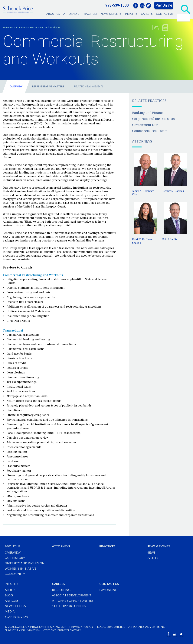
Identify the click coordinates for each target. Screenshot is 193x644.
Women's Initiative (20, 568)
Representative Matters (48, 86)
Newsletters (15, 606)
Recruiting (61, 590)
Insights (131, 14)
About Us (53, 14)
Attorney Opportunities (73, 600)
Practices (90, 14)
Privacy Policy (81, 627)
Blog (9, 595)
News (151, 552)
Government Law (145, 125)
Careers (147, 14)
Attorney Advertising (147, 627)
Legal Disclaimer (111, 627)
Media (10, 611)
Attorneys (71, 14)
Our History (15, 558)
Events (152, 558)
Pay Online (164, 5)
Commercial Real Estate (150, 131)
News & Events (111, 14)
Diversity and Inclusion (25, 563)
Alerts (10, 590)
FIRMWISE (64, 630)
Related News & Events (89, 86)
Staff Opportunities (69, 606)
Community (15, 574)
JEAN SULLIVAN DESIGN (28, 630)
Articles (12, 600)
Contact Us (165, 14)
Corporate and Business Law (154, 119)
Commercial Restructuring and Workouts (38, 27)
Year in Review (16, 617)
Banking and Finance (148, 113)
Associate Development (72, 595)
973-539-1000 (117, 5)
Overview (16, 86)
